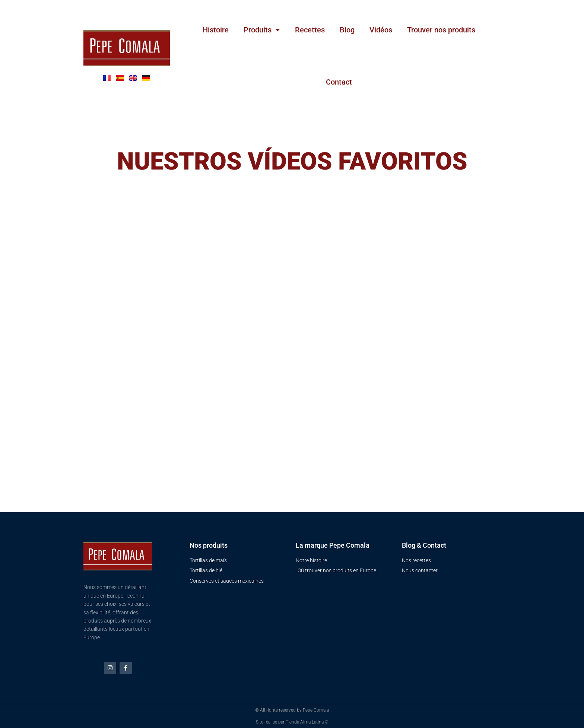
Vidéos (381, 30)
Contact (339, 82)
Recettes (310, 30)
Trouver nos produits (441, 30)
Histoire (216, 30)
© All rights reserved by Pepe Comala (292, 710)
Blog (347, 30)
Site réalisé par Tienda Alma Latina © (292, 722)
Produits (262, 30)
